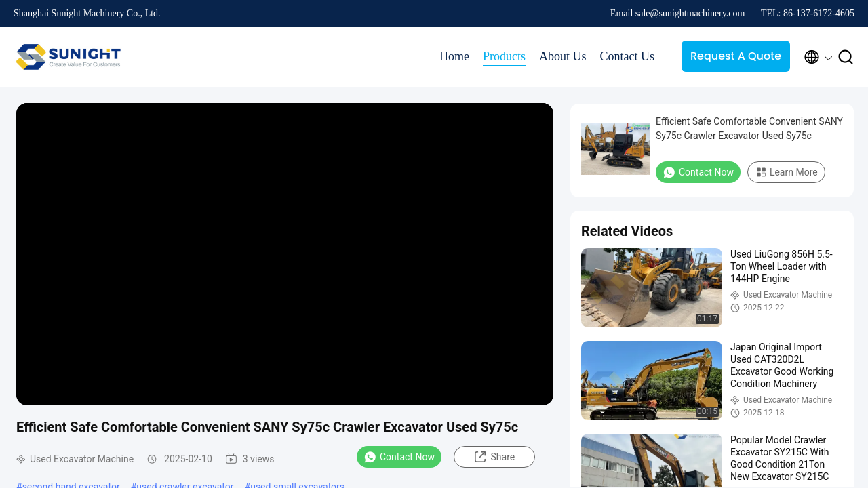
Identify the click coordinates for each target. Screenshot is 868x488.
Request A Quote (736, 56)
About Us (563, 56)
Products (504, 56)
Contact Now (399, 457)
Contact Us (628, 56)
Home (454, 56)
